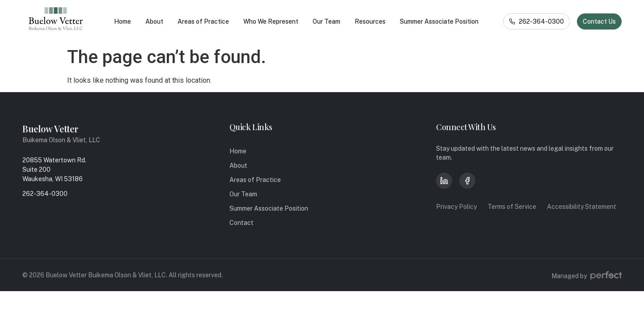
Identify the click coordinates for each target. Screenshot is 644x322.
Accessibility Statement (582, 207)
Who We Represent (271, 21)
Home (123, 21)
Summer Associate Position (439, 21)
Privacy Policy (456, 207)
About (154, 21)
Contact (241, 223)
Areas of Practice (203, 21)
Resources (370, 21)
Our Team (326, 21)
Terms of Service (512, 207)
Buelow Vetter (51, 129)
